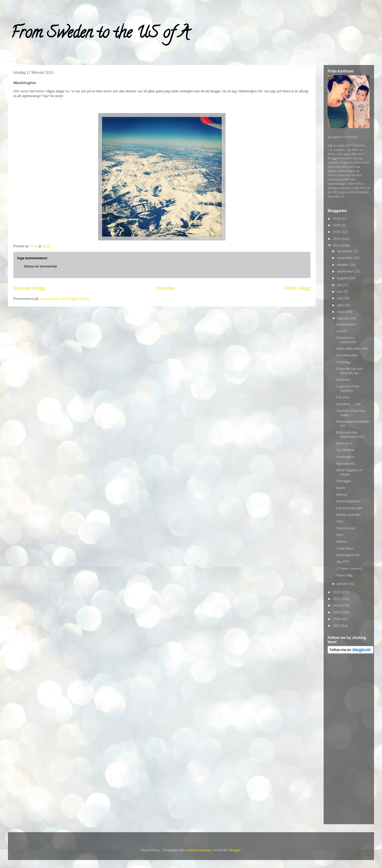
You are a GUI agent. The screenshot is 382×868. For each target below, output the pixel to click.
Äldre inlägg (298, 288)
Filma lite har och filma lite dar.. (349, 371)
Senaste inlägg (29, 288)
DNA (340, 535)
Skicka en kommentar (40, 266)
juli (340, 285)
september (346, 271)
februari (344, 318)
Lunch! (341, 331)
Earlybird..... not (348, 404)
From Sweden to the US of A (100, 34)
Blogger (235, 850)
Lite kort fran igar (349, 508)
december (345, 251)
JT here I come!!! (349, 569)
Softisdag (343, 362)
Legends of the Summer (348, 388)
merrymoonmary (199, 850)
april (341, 305)
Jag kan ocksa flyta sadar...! (351, 413)
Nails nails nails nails (352, 349)
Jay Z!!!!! (343, 562)
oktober (343, 265)
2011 (337, 599)
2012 (337, 592)
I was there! (345, 548)
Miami (341, 488)
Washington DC (348, 555)
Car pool (343, 397)
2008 (337, 619)
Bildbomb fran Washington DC (350, 435)
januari (343, 584)
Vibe (340, 521)
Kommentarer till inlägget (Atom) (65, 299)
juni (340, 292)
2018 (337, 219)
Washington (345, 457)
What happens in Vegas (349, 472)
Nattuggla (344, 481)
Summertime (346, 324)
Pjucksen (343, 380)
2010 (337, 605)
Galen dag (344, 575)
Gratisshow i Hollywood (346, 340)
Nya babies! (345, 463)
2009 (337, 612)
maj (340, 298)
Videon (341, 541)
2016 (337, 225)
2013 (337, 245)
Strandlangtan (347, 355)
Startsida (165, 288)
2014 (337, 239)
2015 (337, 232)
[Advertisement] (349, 740)
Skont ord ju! (346, 528)
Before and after (348, 515)
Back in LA (344, 443)
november (345, 258)
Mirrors (341, 495)
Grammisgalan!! (348, 501)
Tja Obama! (345, 450)
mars (342, 312)
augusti (343, 278)
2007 (337, 626)
